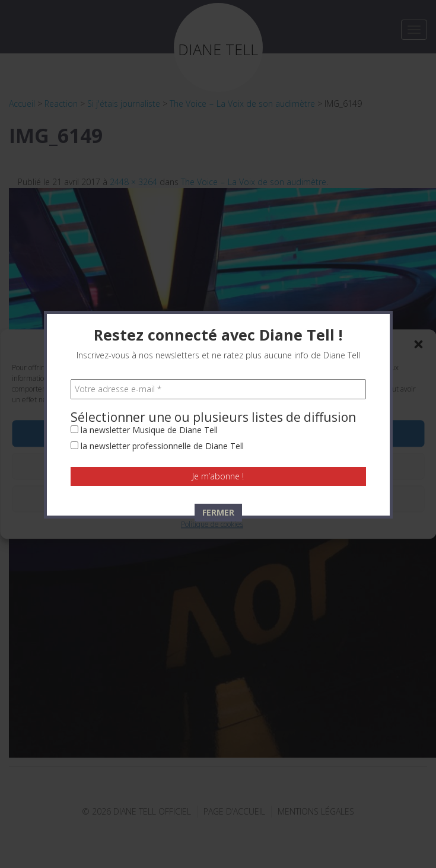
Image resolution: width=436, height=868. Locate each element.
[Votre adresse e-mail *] (218, 212)
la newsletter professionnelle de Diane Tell (157, 269)
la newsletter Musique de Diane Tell (144, 253)
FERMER (218, 336)
